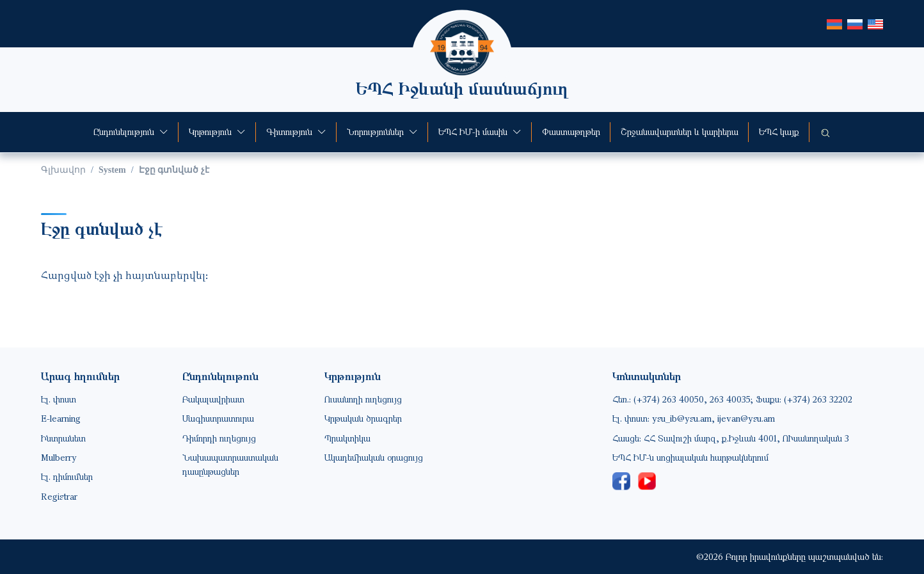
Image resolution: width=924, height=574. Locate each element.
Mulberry (59, 457)
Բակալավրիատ (213, 399)
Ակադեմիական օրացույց (374, 457)
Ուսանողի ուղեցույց (363, 399)
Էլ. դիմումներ (67, 476)
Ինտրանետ (63, 438)
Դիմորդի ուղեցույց (219, 438)
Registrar (59, 496)
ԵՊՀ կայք (779, 132)
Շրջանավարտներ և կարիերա (680, 132)
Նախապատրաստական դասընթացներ (230, 464)
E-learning (61, 418)
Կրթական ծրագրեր (363, 418)
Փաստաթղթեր (571, 132)
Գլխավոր (63, 170)
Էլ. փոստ (59, 399)
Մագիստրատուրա (218, 418)
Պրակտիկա (347, 438)
